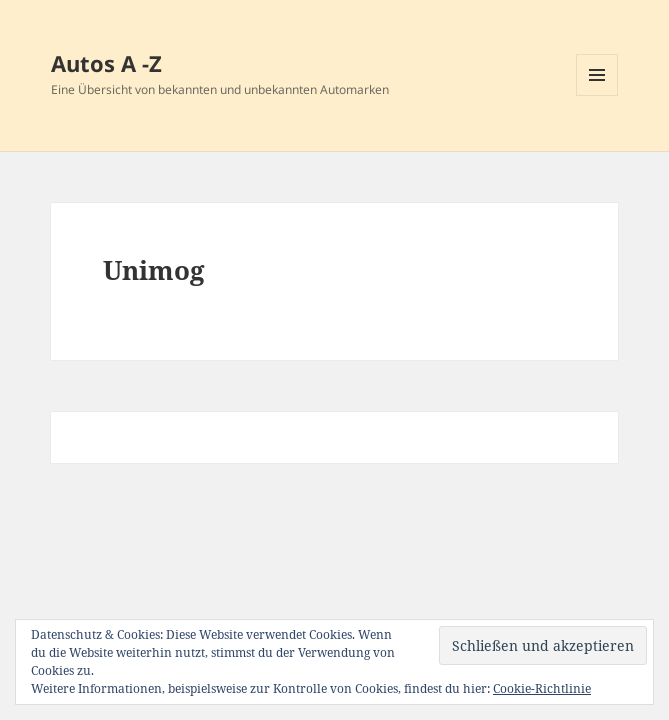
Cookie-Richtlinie (542, 688)
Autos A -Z (106, 63)
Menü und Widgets (597, 95)
